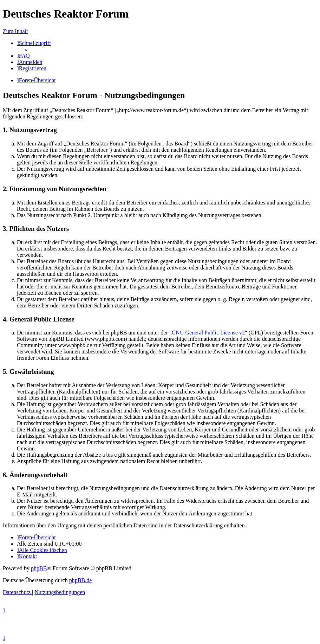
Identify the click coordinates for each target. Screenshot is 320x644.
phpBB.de (80, 580)
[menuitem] (23, 56)
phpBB (39, 568)
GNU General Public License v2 (208, 333)
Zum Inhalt (15, 31)
